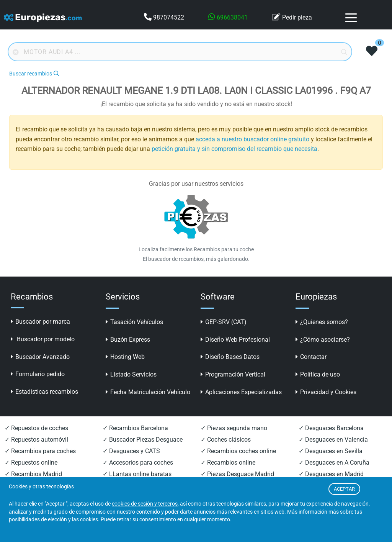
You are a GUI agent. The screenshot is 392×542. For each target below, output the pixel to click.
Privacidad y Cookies (326, 392)
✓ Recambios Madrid (33, 474)
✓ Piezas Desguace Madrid (237, 474)
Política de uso (318, 374)
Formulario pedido (38, 374)
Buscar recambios (34, 74)
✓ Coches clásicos (226, 440)
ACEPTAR (344, 489)
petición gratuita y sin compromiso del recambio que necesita (234, 149)
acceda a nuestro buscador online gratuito (252, 139)
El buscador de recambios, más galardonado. (196, 259)
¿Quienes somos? (322, 322)
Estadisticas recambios (44, 392)
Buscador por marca (40, 322)
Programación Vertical (233, 374)
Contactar (311, 357)
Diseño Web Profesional (235, 340)
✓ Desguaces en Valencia (333, 440)
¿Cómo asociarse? (323, 340)
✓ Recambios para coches (40, 451)
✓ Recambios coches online (238, 451)
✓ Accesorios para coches (138, 463)
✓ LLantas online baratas (137, 474)
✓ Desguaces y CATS (131, 451)
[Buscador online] (180, 52)
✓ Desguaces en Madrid (331, 474)
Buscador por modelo (43, 339)
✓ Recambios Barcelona (135, 428)
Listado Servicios (131, 374)
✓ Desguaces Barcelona (331, 428)
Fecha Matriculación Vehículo (148, 392)
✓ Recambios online (228, 463)
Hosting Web (125, 357)
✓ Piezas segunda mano (234, 428)
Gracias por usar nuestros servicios (196, 184)
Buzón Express (128, 340)
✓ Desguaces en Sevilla (331, 451)
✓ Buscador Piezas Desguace (143, 440)
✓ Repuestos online (31, 463)
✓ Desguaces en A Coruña (334, 463)
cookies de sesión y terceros (145, 504)
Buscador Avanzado (40, 357)
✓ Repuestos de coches (36, 428)
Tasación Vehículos (134, 322)
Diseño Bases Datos (230, 357)
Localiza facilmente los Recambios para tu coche (196, 249)
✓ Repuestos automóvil (36, 440)
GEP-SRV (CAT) (224, 322)
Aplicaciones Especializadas (241, 392)
